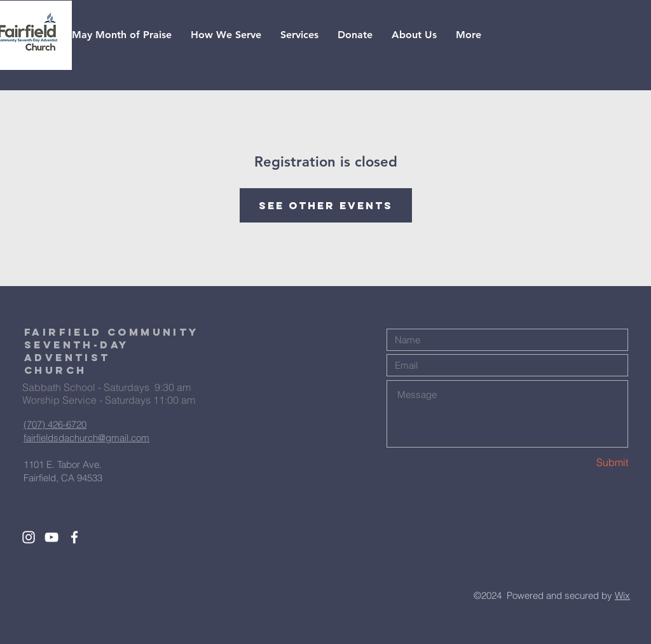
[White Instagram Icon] (29, 537)
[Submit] (583, 462)
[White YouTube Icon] (51, 537)
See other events (326, 205)
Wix (622, 595)
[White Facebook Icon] (74, 537)
